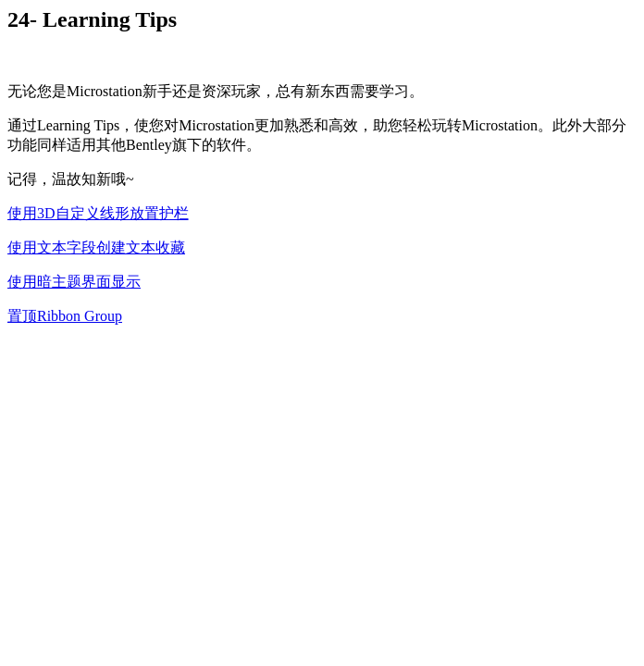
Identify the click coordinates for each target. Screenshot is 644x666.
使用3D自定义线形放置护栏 (98, 213)
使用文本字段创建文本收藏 (96, 247)
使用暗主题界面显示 (74, 282)
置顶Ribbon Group (65, 316)
